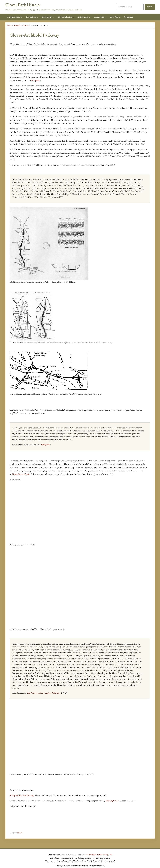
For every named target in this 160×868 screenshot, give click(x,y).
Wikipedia (36, 81)
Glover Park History (25, 5)
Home (10, 25)
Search (150, 7)
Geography (18, 25)
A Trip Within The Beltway (22, 796)
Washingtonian (112, 802)
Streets (26, 25)
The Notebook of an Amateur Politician (43, 694)
